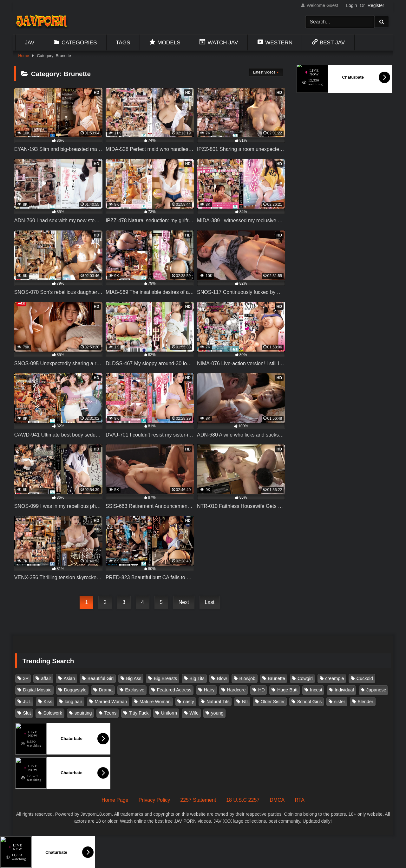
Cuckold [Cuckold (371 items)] (365, 678)
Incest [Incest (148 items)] (316, 690)
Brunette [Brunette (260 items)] (276, 678)
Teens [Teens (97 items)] (110, 713)
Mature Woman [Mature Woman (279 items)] (155, 702)
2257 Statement (198, 800)
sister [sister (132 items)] (340, 702)
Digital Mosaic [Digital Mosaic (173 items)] (37, 690)
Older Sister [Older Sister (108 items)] (272, 702)
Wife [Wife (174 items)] (194, 713)
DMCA (277, 800)
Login (351, 5)
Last (210, 602)
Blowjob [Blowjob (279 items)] (247, 678)
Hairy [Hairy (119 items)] (209, 690)
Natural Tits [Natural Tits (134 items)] (218, 702)
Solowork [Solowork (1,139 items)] (53, 713)
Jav (29, 42)
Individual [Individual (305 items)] (344, 690)
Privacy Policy (154, 800)
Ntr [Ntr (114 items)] (245, 702)
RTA (300, 800)
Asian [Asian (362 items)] (69, 678)
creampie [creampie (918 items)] (334, 678)
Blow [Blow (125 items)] (222, 678)
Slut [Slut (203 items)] (27, 713)
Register (376, 5)
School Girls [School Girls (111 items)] (310, 702)
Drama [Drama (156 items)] (106, 690)
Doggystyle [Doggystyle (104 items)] (75, 690)
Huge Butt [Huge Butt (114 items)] (287, 690)
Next (184, 602)
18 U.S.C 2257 (243, 800)
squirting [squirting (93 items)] (83, 713)
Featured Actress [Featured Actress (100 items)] (174, 690)
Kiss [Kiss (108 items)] (48, 702)
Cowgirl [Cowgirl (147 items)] (305, 678)
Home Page (115, 800)
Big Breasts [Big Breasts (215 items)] (166, 678)
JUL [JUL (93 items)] (27, 702)
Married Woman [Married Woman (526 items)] (111, 702)
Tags (123, 42)
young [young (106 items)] (217, 713)
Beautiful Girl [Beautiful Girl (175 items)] (101, 678)
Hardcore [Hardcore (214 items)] (236, 690)
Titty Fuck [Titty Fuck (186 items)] (139, 713)
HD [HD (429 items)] (262, 690)
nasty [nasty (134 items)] (188, 702)
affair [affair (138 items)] (46, 678)
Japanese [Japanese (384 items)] (376, 690)
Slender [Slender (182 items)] (365, 702)
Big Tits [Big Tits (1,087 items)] (197, 678)
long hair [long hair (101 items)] (73, 702)
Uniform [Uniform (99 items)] (169, 713)
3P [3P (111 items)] (26, 678)
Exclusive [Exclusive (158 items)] (135, 690)
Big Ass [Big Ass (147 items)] (134, 678)
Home (23, 56)
